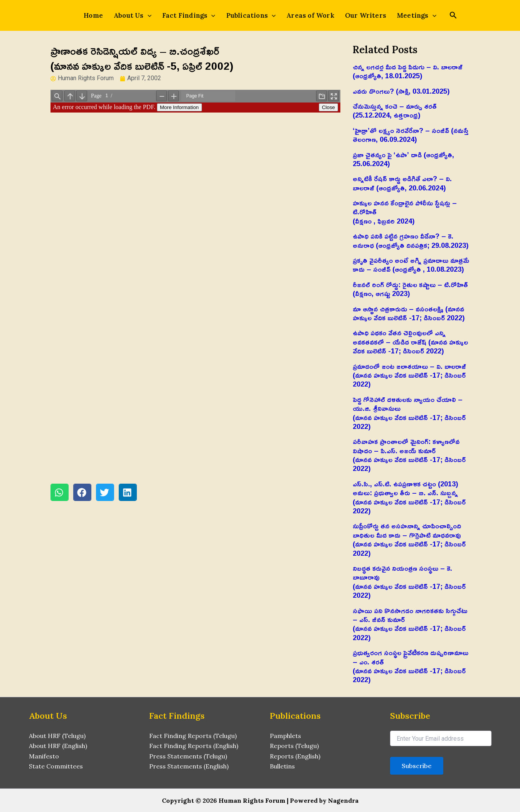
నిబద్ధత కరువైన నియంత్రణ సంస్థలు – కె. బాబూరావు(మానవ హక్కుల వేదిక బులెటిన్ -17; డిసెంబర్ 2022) (409, 582)
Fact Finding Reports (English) (194, 746)
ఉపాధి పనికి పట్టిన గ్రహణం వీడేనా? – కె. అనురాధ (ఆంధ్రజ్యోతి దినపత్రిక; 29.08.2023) (411, 240)
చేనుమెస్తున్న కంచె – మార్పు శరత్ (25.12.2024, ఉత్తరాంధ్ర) (395, 110)
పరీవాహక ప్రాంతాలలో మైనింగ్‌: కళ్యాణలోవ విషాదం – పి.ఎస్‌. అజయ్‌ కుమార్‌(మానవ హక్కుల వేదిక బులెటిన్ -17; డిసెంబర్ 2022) (409, 455)
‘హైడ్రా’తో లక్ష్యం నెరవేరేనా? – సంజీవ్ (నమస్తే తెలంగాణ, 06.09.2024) (411, 135)
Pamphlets (285, 736)
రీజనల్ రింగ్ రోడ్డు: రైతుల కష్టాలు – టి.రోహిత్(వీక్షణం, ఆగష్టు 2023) (410, 289)
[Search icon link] (453, 16)
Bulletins (282, 766)
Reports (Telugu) (294, 746)
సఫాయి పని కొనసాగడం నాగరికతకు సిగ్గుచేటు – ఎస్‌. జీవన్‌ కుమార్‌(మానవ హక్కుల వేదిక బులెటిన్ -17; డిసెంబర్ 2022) (410, 624)
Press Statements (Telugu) (188, 756)
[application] (148, 15)
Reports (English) (295, 756)
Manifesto (44, 756)
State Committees (56, 766)
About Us (133, 15)
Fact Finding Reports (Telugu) (193, 736)
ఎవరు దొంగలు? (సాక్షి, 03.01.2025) (401, 91)
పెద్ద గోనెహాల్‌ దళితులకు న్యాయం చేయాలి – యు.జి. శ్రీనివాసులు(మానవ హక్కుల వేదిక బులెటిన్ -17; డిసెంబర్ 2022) (409, 413)
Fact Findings (189, 15)
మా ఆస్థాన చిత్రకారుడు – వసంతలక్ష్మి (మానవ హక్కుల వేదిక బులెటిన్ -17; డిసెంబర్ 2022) (409, 313)
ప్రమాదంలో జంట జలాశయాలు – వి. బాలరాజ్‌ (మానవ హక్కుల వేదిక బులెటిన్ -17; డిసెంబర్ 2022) (409, 375)
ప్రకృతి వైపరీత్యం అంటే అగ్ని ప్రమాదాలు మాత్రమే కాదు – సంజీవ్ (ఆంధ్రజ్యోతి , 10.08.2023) (411, 265)
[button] (60, 492)
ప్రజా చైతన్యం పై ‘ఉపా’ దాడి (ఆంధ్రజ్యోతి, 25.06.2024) (403, 159)
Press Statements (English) (189, 766)
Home (93, 15)
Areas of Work (310, 15)
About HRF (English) (58, 746)
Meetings (417, 15)
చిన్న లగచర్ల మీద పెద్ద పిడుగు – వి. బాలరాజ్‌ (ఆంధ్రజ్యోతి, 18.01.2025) (408, 71)
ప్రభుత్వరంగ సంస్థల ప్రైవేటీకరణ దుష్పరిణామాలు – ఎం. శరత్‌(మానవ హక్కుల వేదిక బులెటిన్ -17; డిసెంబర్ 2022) (411, 666)
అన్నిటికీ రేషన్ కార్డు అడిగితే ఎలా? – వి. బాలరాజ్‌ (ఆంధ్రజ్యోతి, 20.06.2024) (402, 183)
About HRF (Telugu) (57, 736)
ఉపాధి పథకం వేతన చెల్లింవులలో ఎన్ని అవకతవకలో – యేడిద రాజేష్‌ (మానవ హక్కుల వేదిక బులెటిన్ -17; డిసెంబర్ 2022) (410, 342)
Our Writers (366, 15)
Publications (251, 15)
